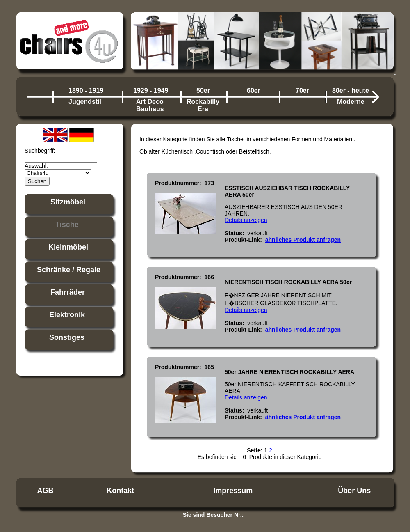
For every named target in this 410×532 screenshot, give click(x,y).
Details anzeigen (246, 220)
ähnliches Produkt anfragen (303, 240)
